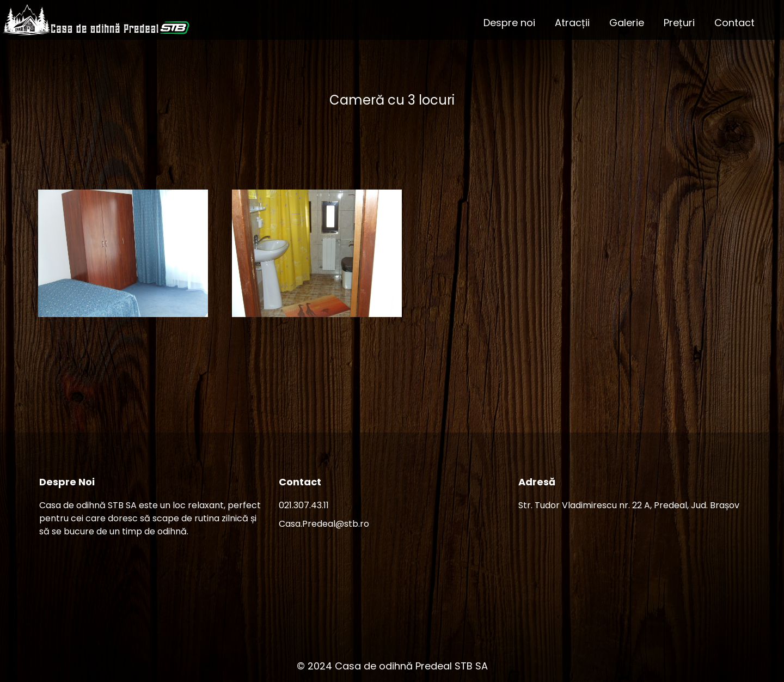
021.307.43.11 (304, 505)
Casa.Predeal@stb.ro (324, 524)
